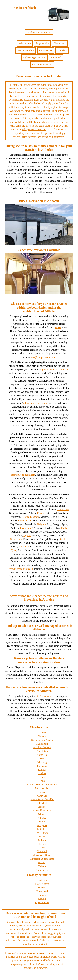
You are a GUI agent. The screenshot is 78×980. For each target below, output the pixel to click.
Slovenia (42, 888)
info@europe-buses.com (39, 32)
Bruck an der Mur (42, 747)
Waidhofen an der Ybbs (42, 799)
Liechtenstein (25, 521)
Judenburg (42, 766)
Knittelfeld (42, 755)
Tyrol (14, 550)
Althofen (42, 818)
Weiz (42, 781)
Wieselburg (42, 833)
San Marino (63, 509)
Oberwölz (42, 796)
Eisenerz (42, 736)
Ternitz (42, 844)
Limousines (60, 43)
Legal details (42, 43)
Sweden (63, 539)
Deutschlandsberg (42, 811)
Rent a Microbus (26, 50)
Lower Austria (42, 884)
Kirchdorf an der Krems (42, 859)
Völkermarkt (42, 870)
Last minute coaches (42, 65)
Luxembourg (26, 528)
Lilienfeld (42, 829)
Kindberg (42, 762)
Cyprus (27, 535)
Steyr (42, 848)
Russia (40, 513)
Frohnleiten (42, 751)
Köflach (42, 770)
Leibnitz (42, 840)
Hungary (42, 895)
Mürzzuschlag (42, 788)
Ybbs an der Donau (42, 855)
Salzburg (42, 899)
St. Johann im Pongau (42, 740)
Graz (42, 777)
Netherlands (16, 539)
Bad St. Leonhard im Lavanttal (42, 785)
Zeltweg (42, 759)
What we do (25, 43)
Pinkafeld (42, 851)
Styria (58, 327)
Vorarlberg (24, 547)
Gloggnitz (42, 825)
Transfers (62, 50)
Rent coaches (46, 50)
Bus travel (56, 57)
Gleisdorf (42, 803)
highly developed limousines (54, 370)
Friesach (42, 814)
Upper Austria (42, 902)
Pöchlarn (42, 866)
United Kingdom (31, 517)
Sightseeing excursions (34, 57)
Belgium (42, 524)
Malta (64, 528)
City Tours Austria (45, 696)
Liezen (42, 792)
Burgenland (42, 891)
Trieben (42, 773)
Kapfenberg (42, 744)
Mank (42, 836)
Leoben (42, 733)
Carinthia (42, 880)
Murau (42, 822)
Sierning (42, 862)
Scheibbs (42, 807)
